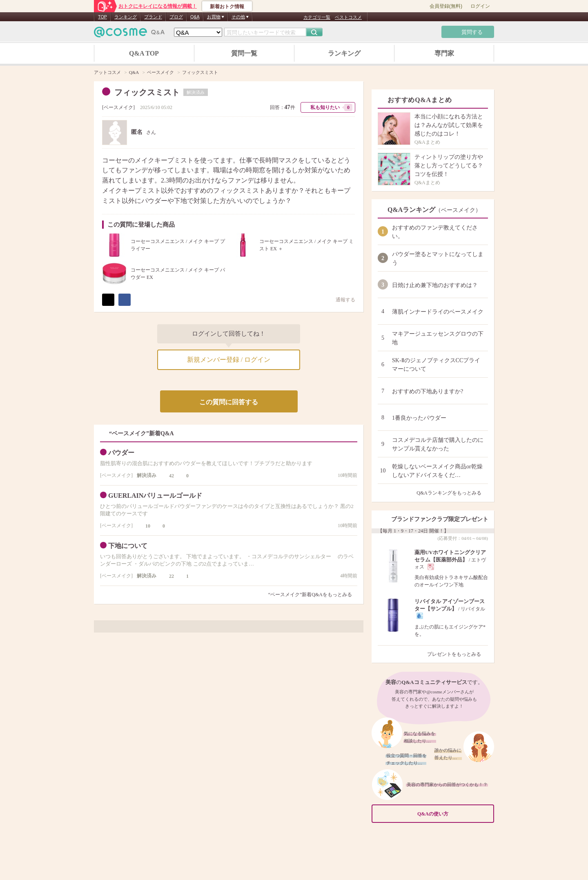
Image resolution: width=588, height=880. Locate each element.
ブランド (153, 17)
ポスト (108, 300)
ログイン (480, 6)
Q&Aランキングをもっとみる (452, 493)
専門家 (444, 53)
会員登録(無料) (446, 6)
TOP (102, 17)
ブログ (176, 17)
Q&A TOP (144, 53)
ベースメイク (118, 107)
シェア (125, 300)
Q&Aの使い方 (453, 814)
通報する (341, 300)
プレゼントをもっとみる (458, 654)
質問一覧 (244, 53)
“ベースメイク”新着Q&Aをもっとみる (310, 595)
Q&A (195, 17)
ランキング (126, 17)
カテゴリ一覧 (317, 17)
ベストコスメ (348, 17)
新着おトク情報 (227, 7)
